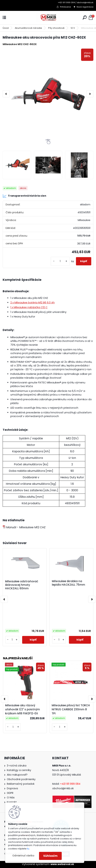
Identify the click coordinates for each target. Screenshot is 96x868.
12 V (73, 28)
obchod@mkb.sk (63, 788)
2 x (33, 303)
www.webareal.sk (62, 864)
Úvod (6, 28)
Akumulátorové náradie (28, 28)
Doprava (12, 788)
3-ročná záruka (17, 766)
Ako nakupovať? (17, 775)
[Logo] (48, 18)
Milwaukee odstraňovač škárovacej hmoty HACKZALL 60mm (22, 585)
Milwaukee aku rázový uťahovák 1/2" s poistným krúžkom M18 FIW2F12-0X (23, 709)
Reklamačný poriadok (21, 784)
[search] (85, 17)
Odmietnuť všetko (23, 856)
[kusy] (60, 261)
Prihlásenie (65, 7)
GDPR (10, 793)
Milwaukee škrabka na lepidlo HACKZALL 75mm (68, 583)
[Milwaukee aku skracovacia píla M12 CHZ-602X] (48, 94)
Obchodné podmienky (21, 779)
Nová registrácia (85, 7)
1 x (29, 307)
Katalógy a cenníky (19, 770)
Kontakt (12, 802)
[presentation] (6, 94)
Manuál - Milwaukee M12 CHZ (24, 527)
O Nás (11, 797)
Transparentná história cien (24, 196)
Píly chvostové (56, 28)
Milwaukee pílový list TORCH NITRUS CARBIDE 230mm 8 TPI (71, 709)
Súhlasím (50, 856)
